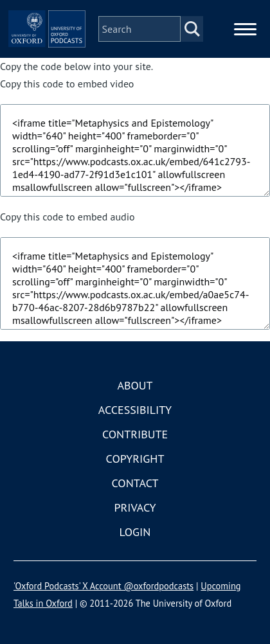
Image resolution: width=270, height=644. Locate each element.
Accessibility (135, 410)
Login (135, 532)
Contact (135, 483)
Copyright (135, 459)
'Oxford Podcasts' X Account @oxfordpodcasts (104, 586)
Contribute (135, 434)
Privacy (135, 507)
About (135, 385)
